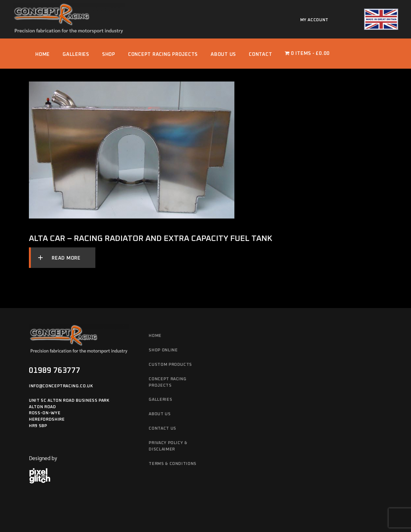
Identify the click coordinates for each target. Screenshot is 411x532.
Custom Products (170, 365)
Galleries (160, 400)
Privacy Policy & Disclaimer (168, 446)
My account (315, 20)
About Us (160, 414)
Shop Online (163, 350)
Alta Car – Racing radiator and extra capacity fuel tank (151, 239)
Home (155, 336)
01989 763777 (55, 371)
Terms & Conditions (173, 464)
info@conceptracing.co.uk (61, 386)
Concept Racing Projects (167, 382)
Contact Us (162, 429)
